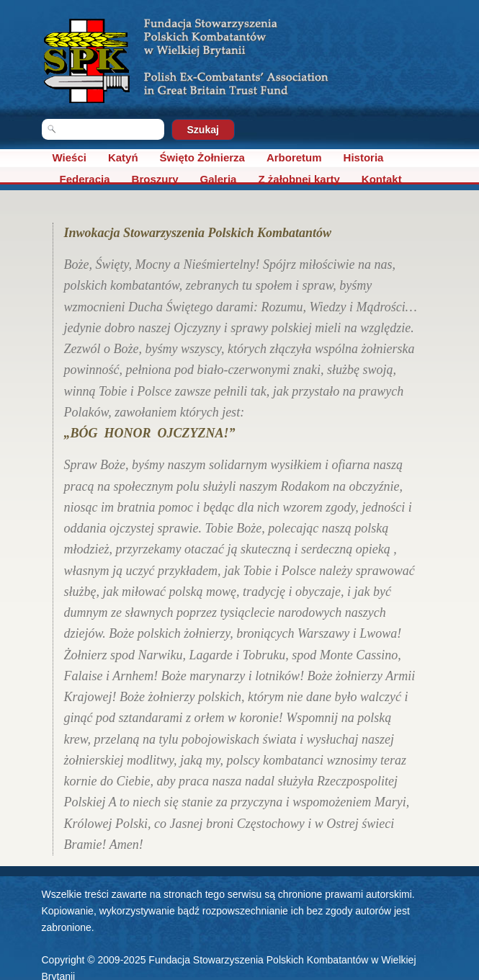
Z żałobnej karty (299, 179)
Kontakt (382, 179)
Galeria (219, 179)
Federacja (85, 179)
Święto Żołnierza (202, 157)
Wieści (70, 157)
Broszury (155, 179)
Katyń (123, 157)
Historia (364, 157)
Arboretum (294, 157)
